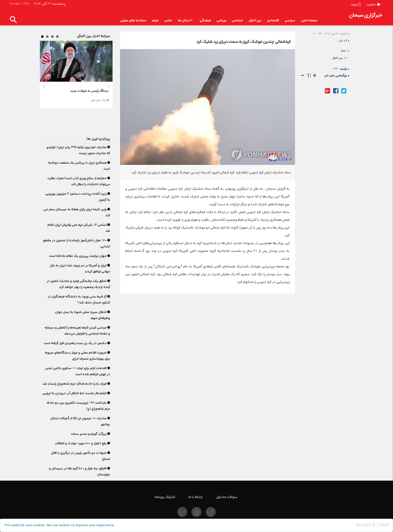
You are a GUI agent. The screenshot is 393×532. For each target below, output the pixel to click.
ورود (356, 4)
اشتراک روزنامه (165, 497)
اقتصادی (273, 20)
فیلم (155, 20)
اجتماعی (237, 20)
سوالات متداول (227, 497)
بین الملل (255, 20)
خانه (343, 51)
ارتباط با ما (195, 497)
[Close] (372, 525)
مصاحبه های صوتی (133, 20)
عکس (168, 20)
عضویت (373, 4)
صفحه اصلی (309, 20)
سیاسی (290, 20)
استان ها (185, 20)
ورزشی (221, 20)
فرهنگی (205, 20)
